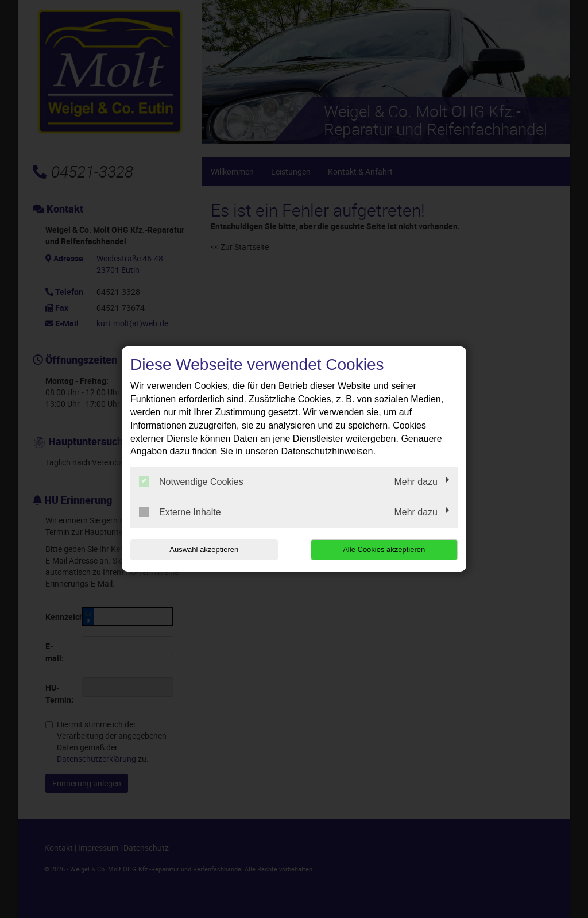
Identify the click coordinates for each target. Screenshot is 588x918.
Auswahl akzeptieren (204, 549)
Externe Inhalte (180, 512)
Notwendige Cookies (191, 481)
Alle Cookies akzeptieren (384, 549)
